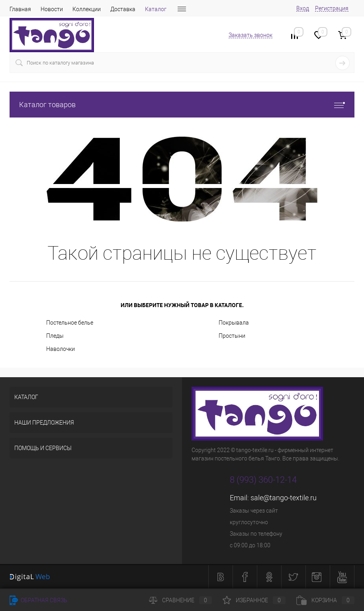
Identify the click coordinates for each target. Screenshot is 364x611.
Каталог (156, 9)
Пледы (55, 336)
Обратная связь (38, 600)
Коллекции (87, 9)
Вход (303, 8)
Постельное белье (70, 323)
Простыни (232, 336)
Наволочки (61, 349)
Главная (20, 9)
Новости (52, 9)
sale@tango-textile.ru (284, 498)
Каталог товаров (182, 105)
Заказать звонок (250, 35)
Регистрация (332, 8)
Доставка (123, 9)
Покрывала (234, 323)
